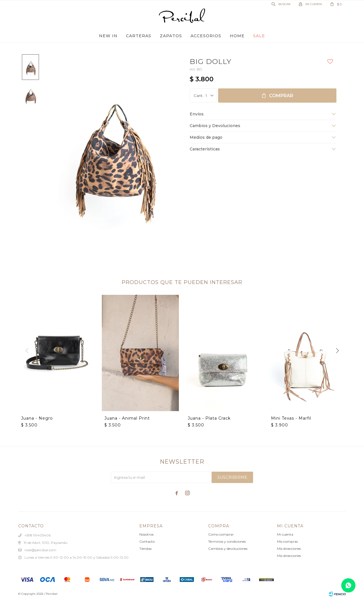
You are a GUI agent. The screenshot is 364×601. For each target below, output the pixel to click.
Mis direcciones (289, 549)
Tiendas (145, 549)
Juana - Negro (37, 418)
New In (108, 36)
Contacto (147, 541)
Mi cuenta (285, 534)
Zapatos (171, 36)
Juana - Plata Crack (209, 418)
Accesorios (206, 36)
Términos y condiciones (227, 541)
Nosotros (146, 534)
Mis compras (287, 541)
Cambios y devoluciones (228, 549)
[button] (337, 351)
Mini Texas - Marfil (291, 418)
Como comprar (221, 534)
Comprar (281, 96)
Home (237, 36)
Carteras (139, 36)
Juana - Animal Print (127, 418)
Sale (259, 36)
